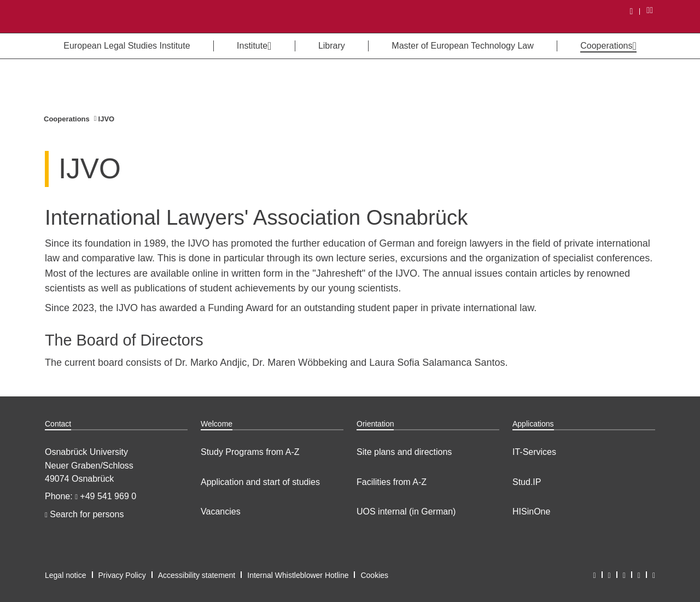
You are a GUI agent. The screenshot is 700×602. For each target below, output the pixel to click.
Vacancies (221, 512)
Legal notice (66, 575)
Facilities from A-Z (392, 482)
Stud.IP (527, 482)
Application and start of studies (260, 482)
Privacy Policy (122, 575)
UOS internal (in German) (406, 512)
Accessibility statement (197, 575)
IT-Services (534, 452)
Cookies (374, 575)
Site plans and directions (404, 452)
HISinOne (531, 512)
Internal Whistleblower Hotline (298, 575)
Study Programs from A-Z (250, 452)
